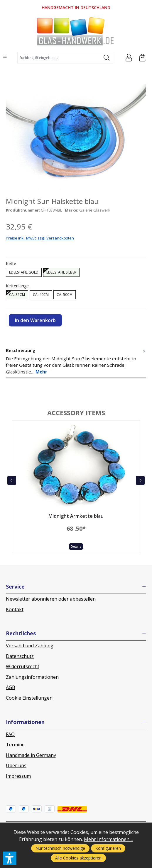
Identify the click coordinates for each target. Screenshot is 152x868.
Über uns (16, 765)
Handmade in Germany (31, 755)
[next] (140, 480)
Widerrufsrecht (23, 666)
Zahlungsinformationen (32, 677)
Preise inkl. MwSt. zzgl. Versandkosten (40, 238)
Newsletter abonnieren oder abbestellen (51, 599)
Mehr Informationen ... (109, 839)
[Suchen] (107, 58)
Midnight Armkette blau (76, 516)
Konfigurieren (108, 848)
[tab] (76, 361)
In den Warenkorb (35, 320)
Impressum (18, 776)
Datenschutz (20, 656)
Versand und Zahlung (30, 646)
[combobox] (59, 58)
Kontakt (15, 609)
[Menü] (5, 56)
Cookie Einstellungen (29, 698)
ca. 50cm (65, 295)
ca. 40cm (41, 295)
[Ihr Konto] (129, 58)
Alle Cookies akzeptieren (78, 858)
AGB (11, 687)
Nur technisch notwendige (60, 848)
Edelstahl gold (24, 272)
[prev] (12, 480)
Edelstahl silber (61, 272)
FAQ (10, 734)
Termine (15, 745)
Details (76, 547)
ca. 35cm (17, 295)
